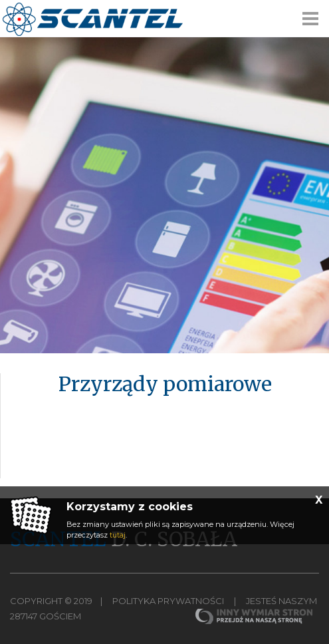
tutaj (118, 535)
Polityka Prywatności (168, 601)
